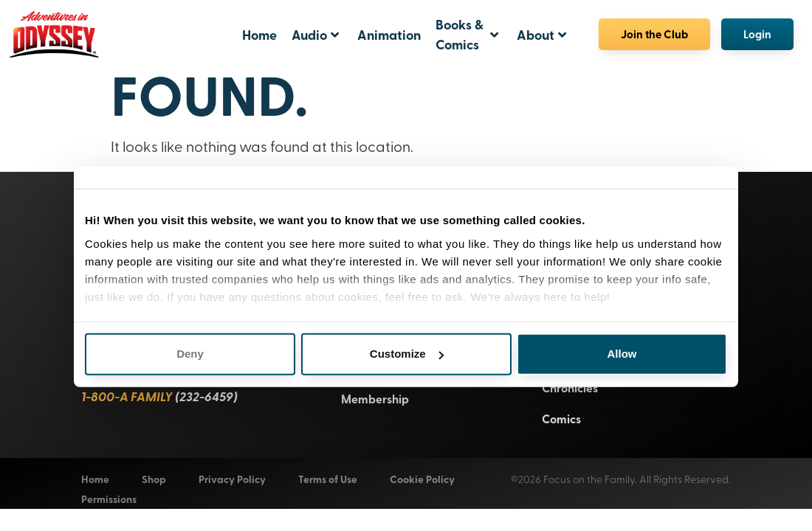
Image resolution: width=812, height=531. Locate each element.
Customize (407, 343)
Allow (622, 343)
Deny (190, 343)
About (541, 35)
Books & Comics (467, 34)
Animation (389, 35)
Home (259, 35)
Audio (315, 35)
